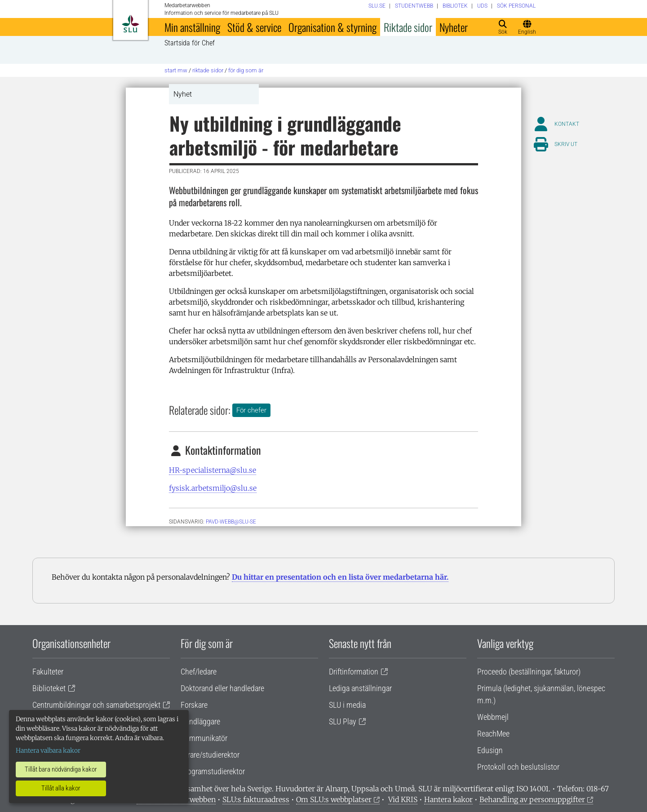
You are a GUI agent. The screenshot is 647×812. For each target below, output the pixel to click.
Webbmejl (493, 717)
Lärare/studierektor (210, 755)
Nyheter (454, 27)
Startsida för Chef (190, 43)
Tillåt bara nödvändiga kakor (61, 769)
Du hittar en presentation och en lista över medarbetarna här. (340, 577)
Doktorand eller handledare (222, 688)
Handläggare (200, 721)
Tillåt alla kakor (61, 788)
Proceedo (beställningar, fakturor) (529, 672)
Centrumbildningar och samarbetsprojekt (96, 705)
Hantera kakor (448, 799)
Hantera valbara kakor (48, 750)
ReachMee (493, 734)
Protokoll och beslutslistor (518, 767)
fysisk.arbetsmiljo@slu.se (213, 488)
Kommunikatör (204, 738)
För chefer (251, 410)
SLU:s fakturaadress (256, 799)
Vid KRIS (403, 799)
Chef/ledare (199, 672)
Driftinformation (354, 672)
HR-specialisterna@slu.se (213, 470)
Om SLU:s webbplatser (334, 799)
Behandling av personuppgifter (532, 799)
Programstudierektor (213, 771)
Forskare (194, 705)
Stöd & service (254, 27)
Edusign (490, 750)
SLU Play (343, 721)
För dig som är (246, 70)
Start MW (176, 70)
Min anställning (192, 27)
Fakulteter (48, 672)
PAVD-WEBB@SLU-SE (231, 522)
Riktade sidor (408, 27)
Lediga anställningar (360, 688)
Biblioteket (49, 688)
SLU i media (347, 705)
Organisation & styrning (332, 27)
